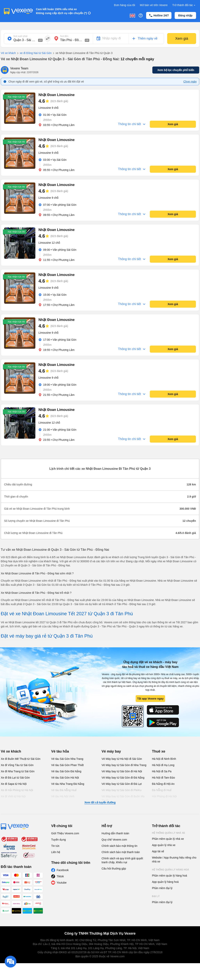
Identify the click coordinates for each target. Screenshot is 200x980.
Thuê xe (159, 751)
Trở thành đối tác (184, 5)
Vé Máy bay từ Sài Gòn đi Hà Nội (122, 771)
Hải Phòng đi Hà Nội (164, 796)
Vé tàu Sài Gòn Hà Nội (65, 778)
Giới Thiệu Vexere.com (65, 833)
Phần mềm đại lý (162, 888)
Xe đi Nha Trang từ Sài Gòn (18, 771)
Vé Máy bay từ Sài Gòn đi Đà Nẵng (123, 778)
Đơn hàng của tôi (125, 5)
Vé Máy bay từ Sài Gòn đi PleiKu (121, 790)
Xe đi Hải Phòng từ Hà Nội (17, 790)
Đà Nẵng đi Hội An (163, 784)
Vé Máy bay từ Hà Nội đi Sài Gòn (122, 759)
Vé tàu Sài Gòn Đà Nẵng (66, 771)
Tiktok (60, 876)
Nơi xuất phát (20, 36)
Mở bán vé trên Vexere (154, 5)
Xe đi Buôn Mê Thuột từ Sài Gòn (21, 759)
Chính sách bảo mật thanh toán (121, 852)
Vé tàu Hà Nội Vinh (63, 796)
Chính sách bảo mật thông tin (119, 846)
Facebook (63, 870)
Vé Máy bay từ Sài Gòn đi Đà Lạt (122, 784)
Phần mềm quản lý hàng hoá (170, 876)
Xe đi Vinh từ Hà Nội (13, 796)
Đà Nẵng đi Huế (162, 790)
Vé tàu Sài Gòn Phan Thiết (67, 765)
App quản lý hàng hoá (165, 882)
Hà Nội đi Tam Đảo (163, 778)
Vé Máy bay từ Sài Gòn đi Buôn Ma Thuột (123, 798)
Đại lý (156, 896)
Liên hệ (56, 852)
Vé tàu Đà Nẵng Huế (64, 790)
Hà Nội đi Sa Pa (162, 771)
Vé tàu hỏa (60, 751)
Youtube (62, 883)
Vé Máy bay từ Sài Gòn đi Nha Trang (124, 765)
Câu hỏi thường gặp (114, 869)
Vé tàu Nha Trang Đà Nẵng (68, 784)
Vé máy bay (111, 751)
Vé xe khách (8, 53)
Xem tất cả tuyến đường (100, 802)
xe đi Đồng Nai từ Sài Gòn (34, 53)
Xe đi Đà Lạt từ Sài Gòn (15, 778)
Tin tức (55, 846)
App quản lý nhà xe (164, 845)
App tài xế (158, 851)
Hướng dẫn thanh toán (115, 833)
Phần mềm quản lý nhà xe (168, 839)
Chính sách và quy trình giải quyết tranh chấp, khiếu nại (122, 860)
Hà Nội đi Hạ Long (163, 765)
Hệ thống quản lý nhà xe (169, 833)
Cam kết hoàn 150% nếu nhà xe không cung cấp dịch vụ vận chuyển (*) (61, 11)
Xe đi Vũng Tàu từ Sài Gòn (17, 765)
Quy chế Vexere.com (114, 840)
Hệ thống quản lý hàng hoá (171, 870)
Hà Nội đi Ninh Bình (164, 759)
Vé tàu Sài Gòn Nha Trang (67, 759)
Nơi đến (64, 36)
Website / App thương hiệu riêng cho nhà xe (174, 860)
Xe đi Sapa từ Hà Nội (14, 784)
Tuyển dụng (58, 840)
